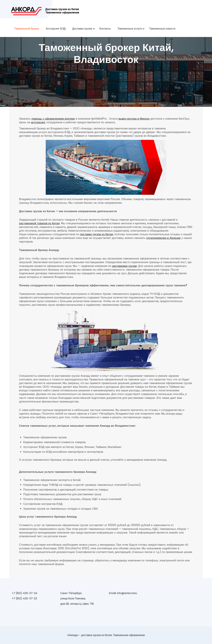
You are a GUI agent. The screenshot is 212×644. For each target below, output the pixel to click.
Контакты (105, 29)
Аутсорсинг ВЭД (56, 29)
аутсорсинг (38, 122)
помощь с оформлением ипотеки (53, 119)
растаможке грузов (124, 266)
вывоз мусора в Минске (134, 119)
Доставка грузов (82, 29)
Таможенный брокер (27, 29)
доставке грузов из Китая (96, 234)
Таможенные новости (162, 29)
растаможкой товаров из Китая (39, 223)
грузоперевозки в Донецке (163, 238)
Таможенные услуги (130, 29)
